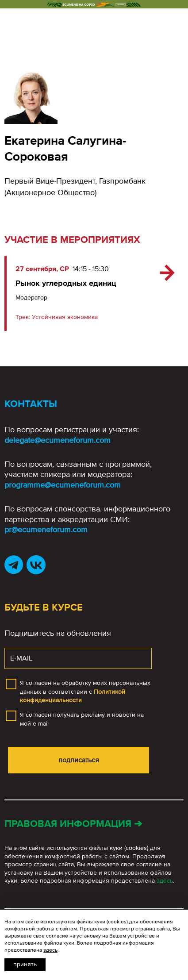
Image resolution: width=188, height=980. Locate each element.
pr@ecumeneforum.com (46, 530)
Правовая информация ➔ (73, 824)
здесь (165, 881)
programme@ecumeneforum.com (63, 485)
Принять (25, 964)
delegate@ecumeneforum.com (58, 440)
